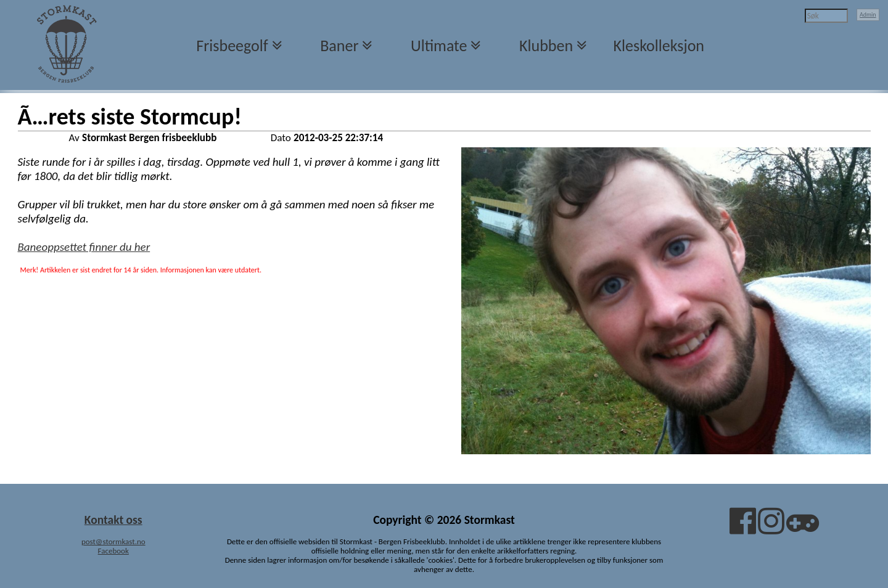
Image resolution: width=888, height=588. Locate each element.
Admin (868, 14)
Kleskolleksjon (659, 46)
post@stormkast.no (113, 541)
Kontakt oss (113, 520)
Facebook (113, 551)
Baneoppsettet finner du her (84, 247)
